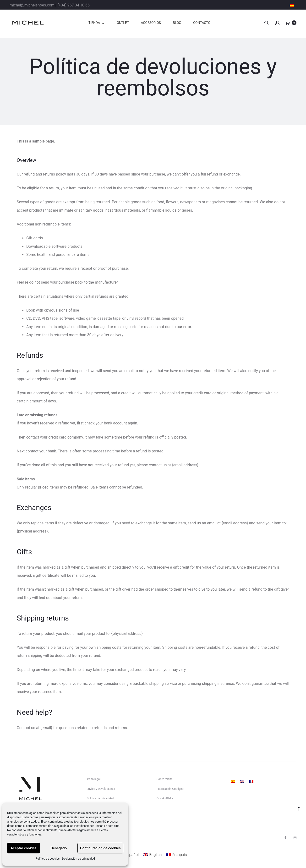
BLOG (177, 23)
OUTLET (123, 23)
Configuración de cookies (100, 848)
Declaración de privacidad (79, 859)
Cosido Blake (165, 798)
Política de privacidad (100, 798)
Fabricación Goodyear (170, 789)
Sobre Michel (165, 779)
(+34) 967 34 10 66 (74, 5)
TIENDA (94, 23)
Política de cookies (48, 859)
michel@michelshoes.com (32, 5)
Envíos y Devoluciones (101, 789)
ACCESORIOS (151, 23)
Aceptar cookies (24, 848)
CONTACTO (202, 23)
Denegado (59, 848)
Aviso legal (94, 779)
